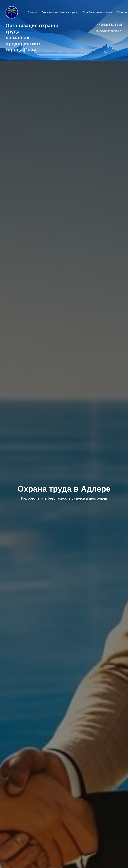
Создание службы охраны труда (60, 12)
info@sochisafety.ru (109, 31)
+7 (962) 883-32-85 (110, 25)
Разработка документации (97, 12)
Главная (32, 12)
